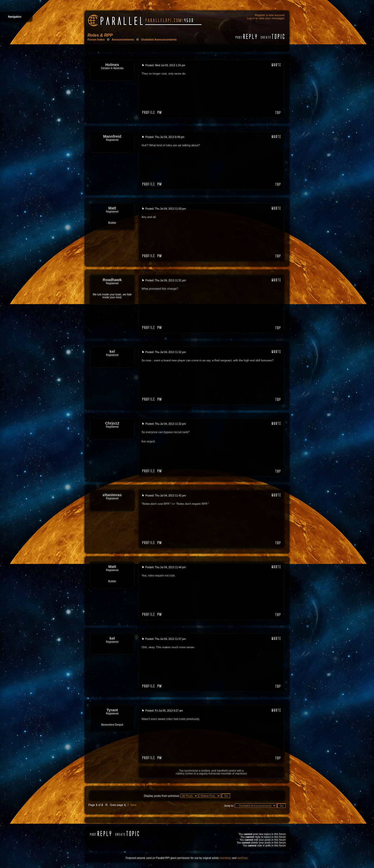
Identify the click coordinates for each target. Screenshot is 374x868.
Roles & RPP (100, 35)
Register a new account (270, 15)
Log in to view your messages (266, 18)
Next (133, 805)
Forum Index (96, 39)
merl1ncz (242, 858)
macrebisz (225, 858)
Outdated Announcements (159, 39)
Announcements (123, 39)
